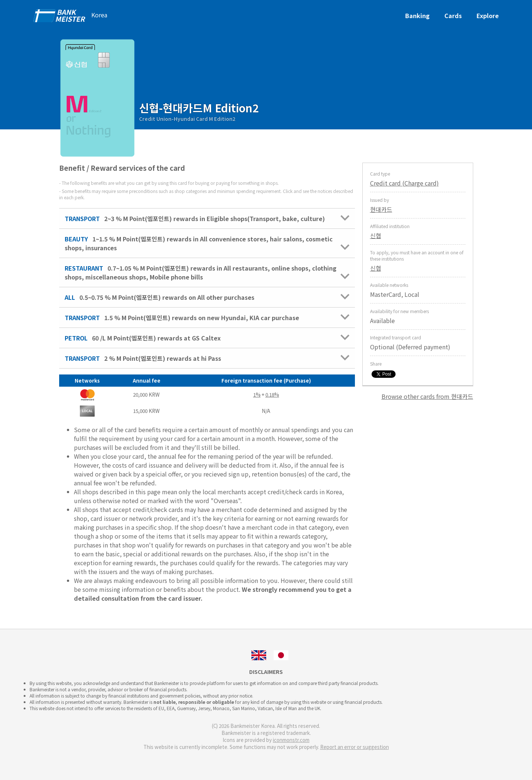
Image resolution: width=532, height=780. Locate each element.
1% (257, 395)
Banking (417, 16)
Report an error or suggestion (355, 747)
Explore (488, 16)
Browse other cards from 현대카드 (427, 396)
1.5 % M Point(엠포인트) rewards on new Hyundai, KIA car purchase (207, 318)
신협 (376, 235)
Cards (453, 16)
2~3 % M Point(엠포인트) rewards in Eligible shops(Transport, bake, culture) (207, 218)
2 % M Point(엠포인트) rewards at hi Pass (207, 358)
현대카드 (381, 209)
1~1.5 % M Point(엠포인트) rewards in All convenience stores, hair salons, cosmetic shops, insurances (207, 243)
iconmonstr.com (291, 740)
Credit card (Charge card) (404, 183)
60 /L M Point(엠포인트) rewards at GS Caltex (207, 338)
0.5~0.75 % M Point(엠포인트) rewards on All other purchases (207, 297)
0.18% (272, 395)
